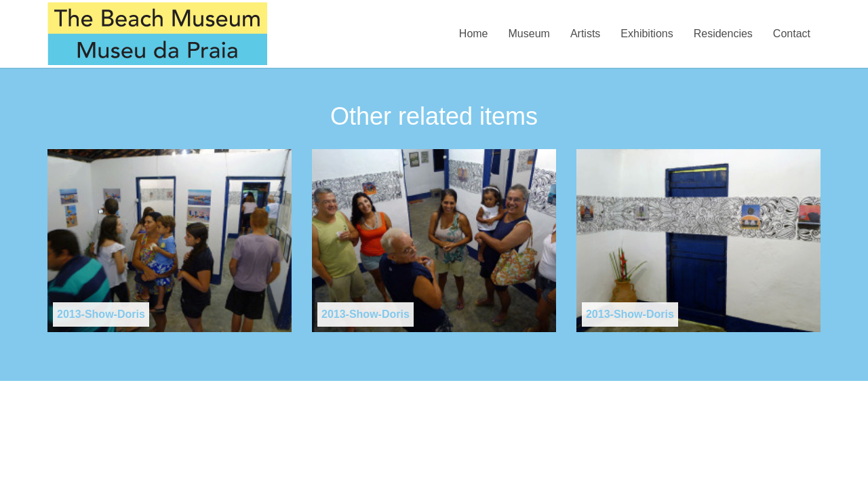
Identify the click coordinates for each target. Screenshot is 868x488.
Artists (585, 34)
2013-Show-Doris (101, 314)
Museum (529, 34)
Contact (792, 34)
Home (474, 34)
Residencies (723, 34)
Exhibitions (647, 34)
